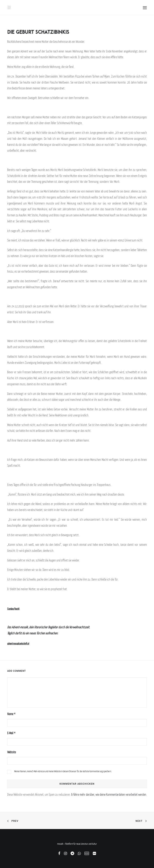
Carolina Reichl (13, 609)
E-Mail (11, 733)
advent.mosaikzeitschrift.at (18, 644)
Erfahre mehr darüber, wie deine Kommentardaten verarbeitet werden (109, 794)
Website (12, 752)
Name (11, 714)
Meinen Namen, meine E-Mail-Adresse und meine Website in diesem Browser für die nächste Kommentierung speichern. (63, 771)
